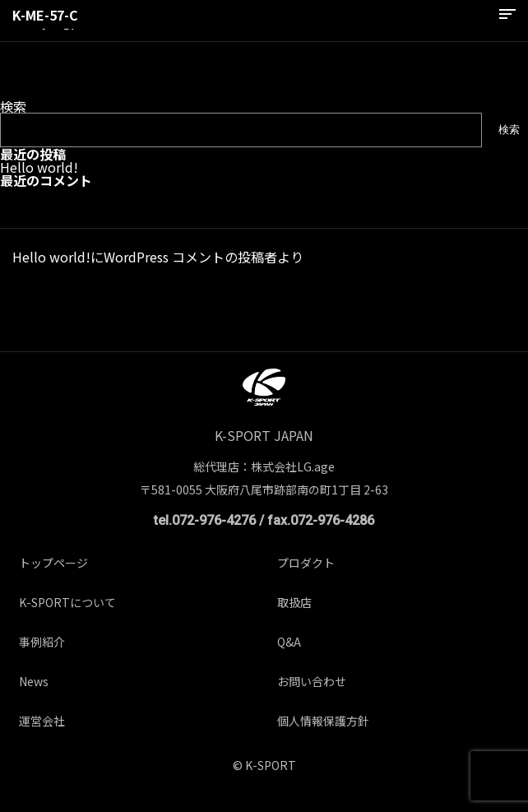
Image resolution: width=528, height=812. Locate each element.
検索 (13, 106)
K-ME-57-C (45, 15)
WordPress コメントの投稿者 (190, 257)
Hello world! (39, 167)
